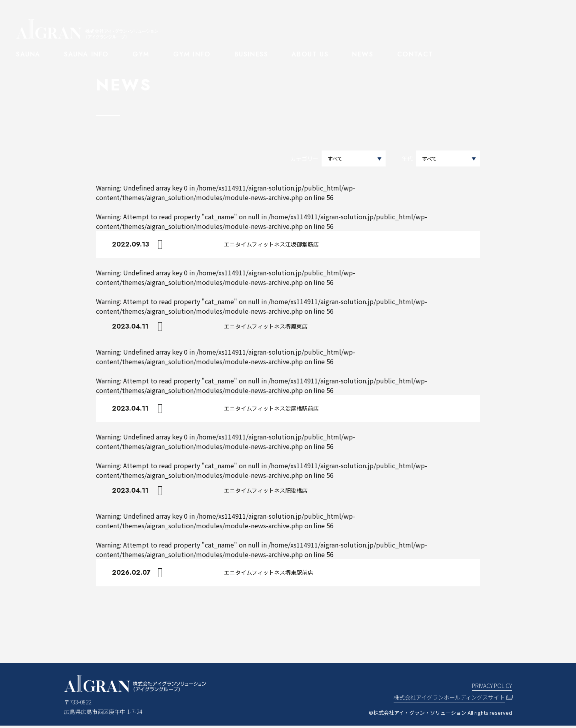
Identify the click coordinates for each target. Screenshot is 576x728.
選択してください (448, 159)
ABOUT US (310, 54)
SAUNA (28, 54)
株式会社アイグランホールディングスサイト (449, 700)
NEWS (363, 54)
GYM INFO (192, 54)
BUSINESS (251, 54)
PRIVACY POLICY (492, 688)
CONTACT (415, 54)
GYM (141, 54)
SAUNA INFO (86, 54)
